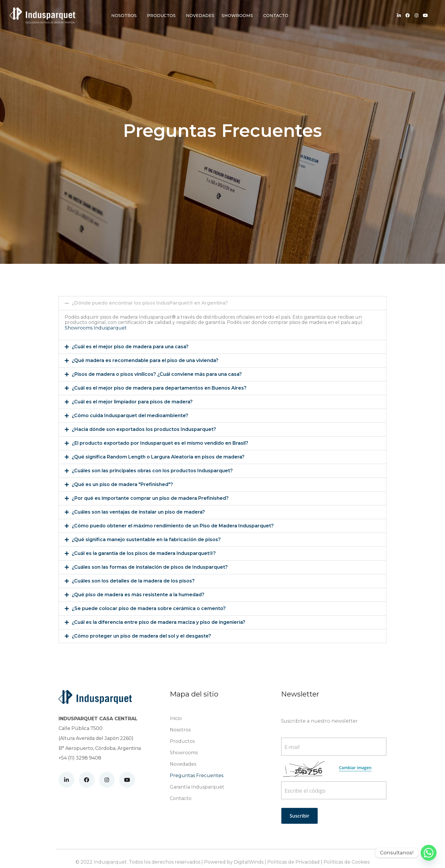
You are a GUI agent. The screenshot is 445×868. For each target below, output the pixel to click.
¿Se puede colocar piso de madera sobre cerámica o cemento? (149, 608)
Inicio (176, 718)
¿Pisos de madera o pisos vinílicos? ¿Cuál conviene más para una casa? (157, 374)
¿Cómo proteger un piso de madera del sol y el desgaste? (141, 636)
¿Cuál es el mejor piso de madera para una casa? (130, 347)
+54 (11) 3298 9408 (80, 758)
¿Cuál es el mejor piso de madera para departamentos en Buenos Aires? (159, 388)
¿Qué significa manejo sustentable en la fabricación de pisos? (146, 540)
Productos (161, 16)
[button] (222, 303)
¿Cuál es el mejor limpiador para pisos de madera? (132, 402)
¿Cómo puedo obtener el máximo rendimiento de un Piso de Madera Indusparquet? (173, 526)
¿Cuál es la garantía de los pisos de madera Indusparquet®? (144, 553)
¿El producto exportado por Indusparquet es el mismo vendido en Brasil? (160, 443)
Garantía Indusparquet (197, 787)
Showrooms (237, 16)
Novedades (200, 16)
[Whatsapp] (429, 853)
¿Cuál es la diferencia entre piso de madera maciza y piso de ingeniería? (159, 622)
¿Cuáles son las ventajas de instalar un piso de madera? (138, 512)
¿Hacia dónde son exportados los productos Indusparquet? (144, 429)
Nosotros (124, 16)
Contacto (276, 16)
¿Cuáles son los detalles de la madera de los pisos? (133, 581)
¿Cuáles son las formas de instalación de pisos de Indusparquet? (150, 567)
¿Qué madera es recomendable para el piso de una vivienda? (145, 360)
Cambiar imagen (355, 768)
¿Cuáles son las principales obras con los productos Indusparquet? (152, 471)
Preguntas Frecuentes (197, 776)
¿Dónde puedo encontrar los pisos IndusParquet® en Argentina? (150, 303)
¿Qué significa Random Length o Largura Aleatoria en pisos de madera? (158, 457)
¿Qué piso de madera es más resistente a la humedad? (138, 595)
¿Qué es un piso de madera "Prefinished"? (122, 484)
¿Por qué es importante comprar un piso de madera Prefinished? (150, 498)
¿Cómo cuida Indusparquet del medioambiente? (130, 416)
